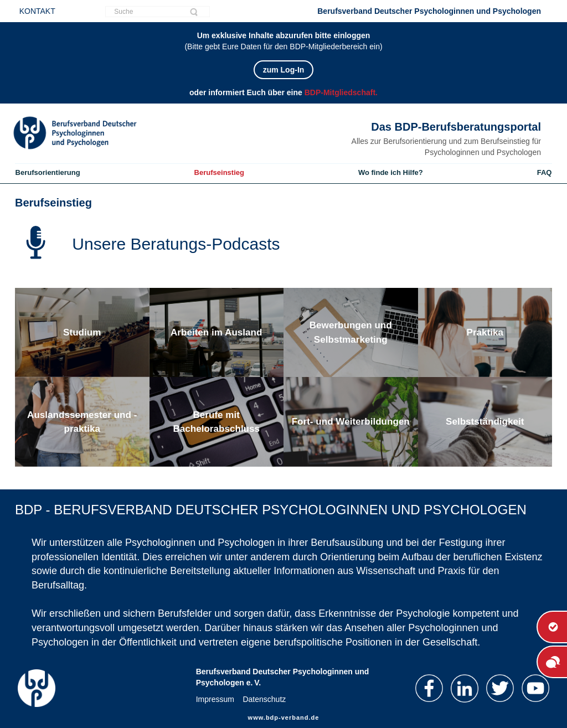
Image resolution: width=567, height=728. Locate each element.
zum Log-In (284, 70)
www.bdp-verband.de (284, 717)
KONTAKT (37, 11)
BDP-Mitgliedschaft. (341, 92)
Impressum (215, 699)
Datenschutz (264, 699)
